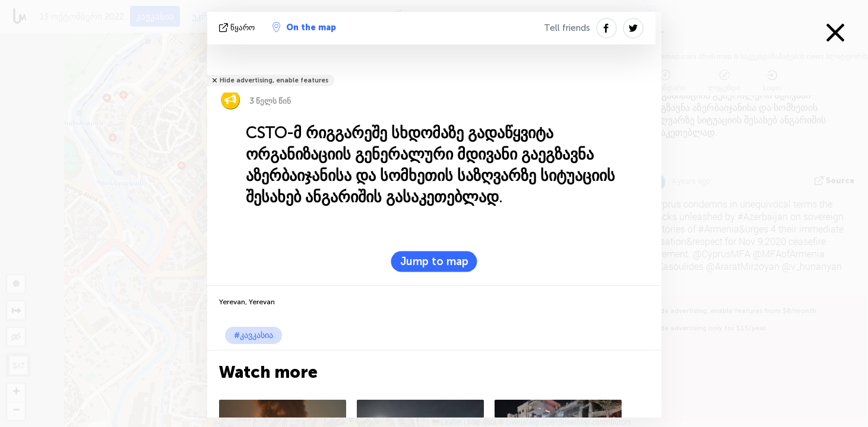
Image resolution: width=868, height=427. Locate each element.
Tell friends (567, 28)
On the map (304, 27)
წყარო (238, 28)
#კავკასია (254, 335)
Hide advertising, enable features (274, 80)
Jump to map (434, 262)
